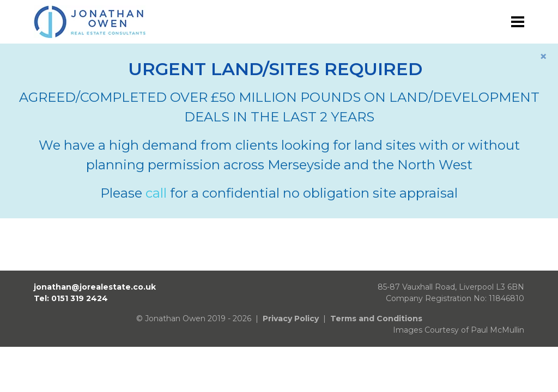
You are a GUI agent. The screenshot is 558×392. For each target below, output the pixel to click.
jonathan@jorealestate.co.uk (95, 287)
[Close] (543, 57)
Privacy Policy (291, 318)
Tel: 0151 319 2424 (71, 298)
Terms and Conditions (376, 318)
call (156, 193)
